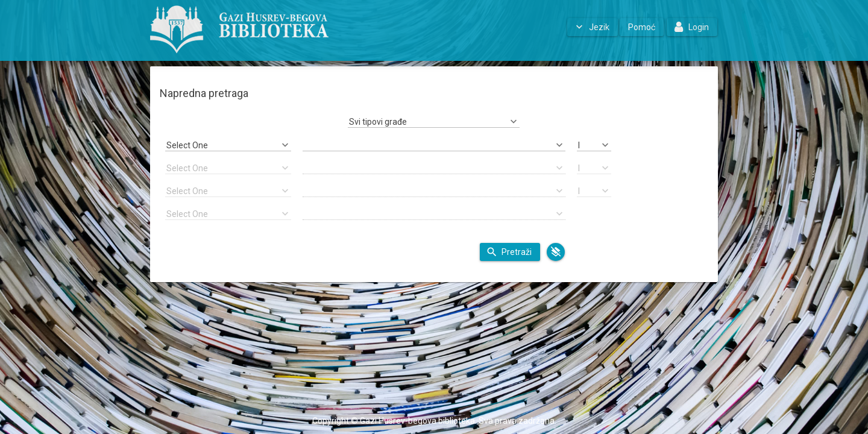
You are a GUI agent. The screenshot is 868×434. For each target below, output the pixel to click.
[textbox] (434, 145)
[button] (593, 27)
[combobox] (434, 122)
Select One (187, 145)
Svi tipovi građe (378, 122)
